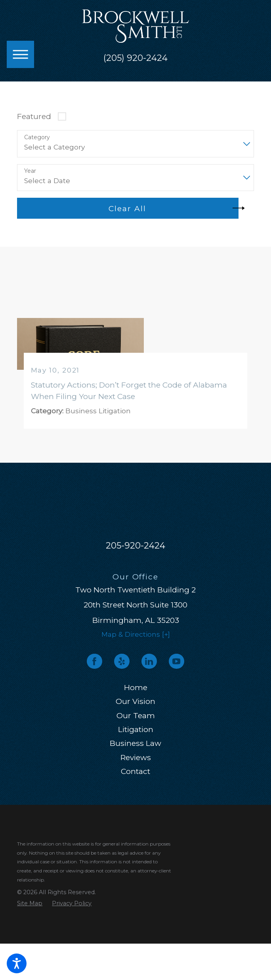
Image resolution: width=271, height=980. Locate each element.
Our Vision (135, 701)
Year (30, 171)
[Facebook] (94, 661)
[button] (17, 963)
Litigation (136, 729)
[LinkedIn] (149, 661)
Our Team (136, 715)
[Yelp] (122, 661)
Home (136, 687)
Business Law (135, 743)
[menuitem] (135, 688)
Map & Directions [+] (136, 634)
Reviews (136, 757)
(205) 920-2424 (135, 58)
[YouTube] (176, 661)
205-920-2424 (135, 545)
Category (37, 137)
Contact (135, 771)
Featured (34, 116)
